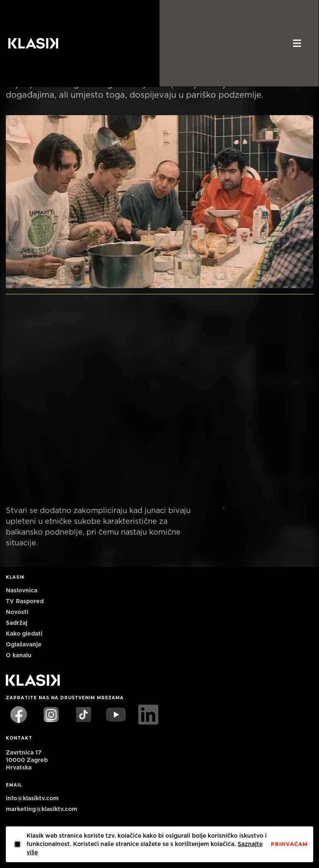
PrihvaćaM (289, 844)
